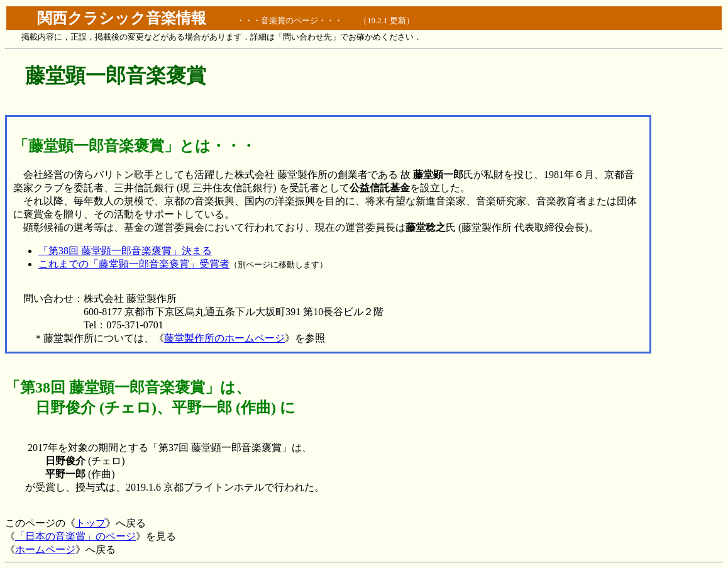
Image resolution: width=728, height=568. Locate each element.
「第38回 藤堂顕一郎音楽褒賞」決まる (125, 251)
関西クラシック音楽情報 (122, 18)
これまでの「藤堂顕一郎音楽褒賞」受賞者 (134, 264)
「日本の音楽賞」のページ (75, 536)
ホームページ (45, 549)
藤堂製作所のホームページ (224, 338)
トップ (91, 523)
